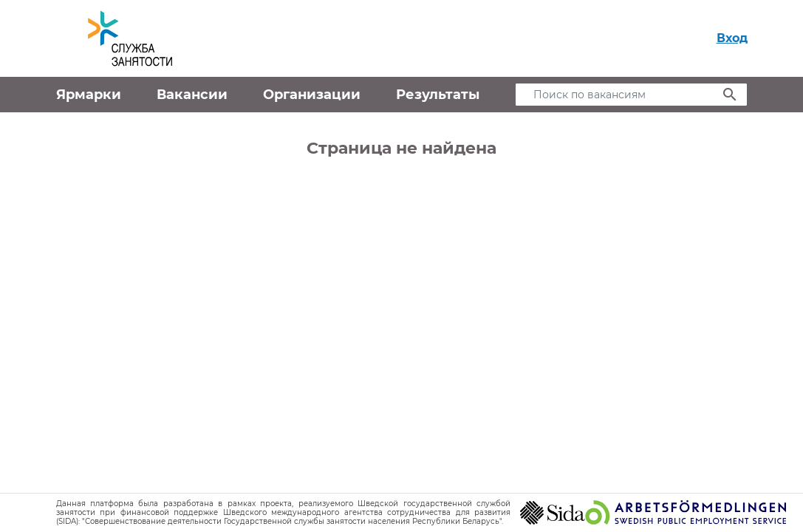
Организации (312, 95)
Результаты (438, 95)
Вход (732, 38)
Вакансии (192, 95)
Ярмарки (89, 95)
